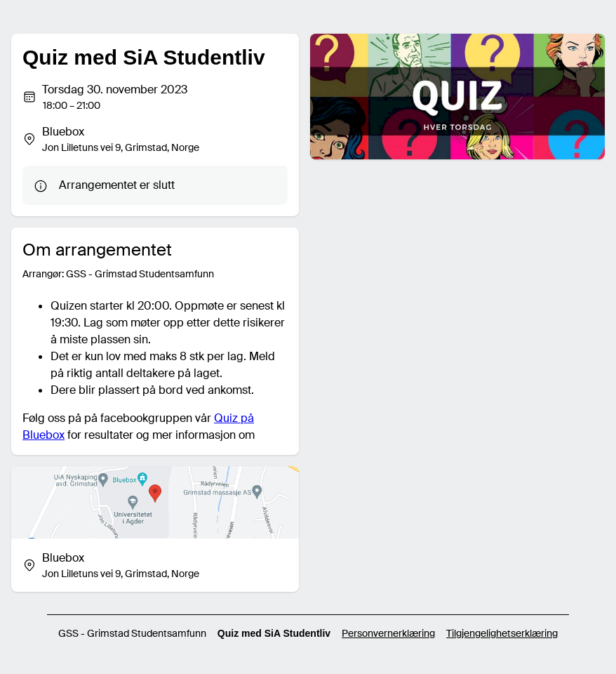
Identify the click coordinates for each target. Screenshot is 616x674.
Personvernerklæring (388, 633)
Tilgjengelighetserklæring (502, 633)
